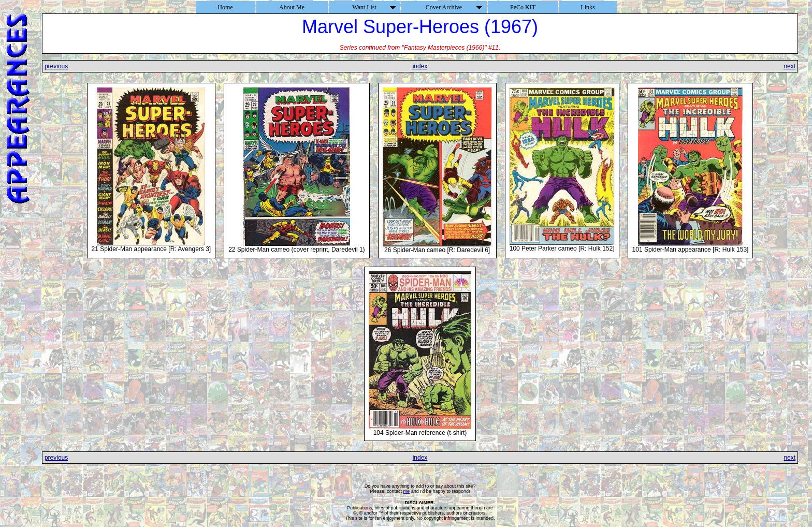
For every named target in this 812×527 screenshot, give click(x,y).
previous (56, 66)
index (420, 66)
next (789, 66)
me (407, 491)
